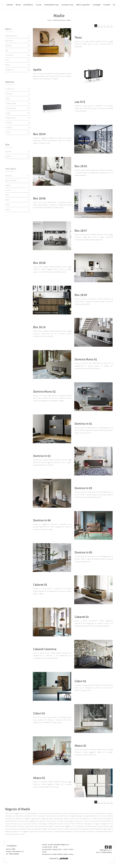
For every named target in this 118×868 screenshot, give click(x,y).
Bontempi (17, 46)
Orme (17, 60)
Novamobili (17, 55)
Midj (17, 50)
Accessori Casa (67, 5)
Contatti (107, 5)
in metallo (17, 128)
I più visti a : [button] (11, 169)
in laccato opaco (17, 108)
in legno (17, 113)
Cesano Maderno (17, 180)
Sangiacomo (17, 70)
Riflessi (17, 65)
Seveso (17, 209)
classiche (17, 152)
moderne (17, 156)
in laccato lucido (17, 103)
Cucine (39, 5)
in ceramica (17, 94)
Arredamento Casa (52, 5)
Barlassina (17, 176)
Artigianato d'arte (17, 36)
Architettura (28, 5)
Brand (18, 5)
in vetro (17, 132)
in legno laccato (17, 118)
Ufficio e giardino (83, 5)
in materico (17, 123)
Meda (17, 195)
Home (49, 20)
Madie (68, 20)
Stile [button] (7, 145)
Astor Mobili (17, 41)
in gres (17, 99)
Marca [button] (8, 29)
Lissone (17, 190)
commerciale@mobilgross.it (58, 845)
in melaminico (17, 89)
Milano (17, 200)
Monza (17, 205)
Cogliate (17, 185)
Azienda (10, 5)
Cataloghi (97, 5)
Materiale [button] (10, 82)
